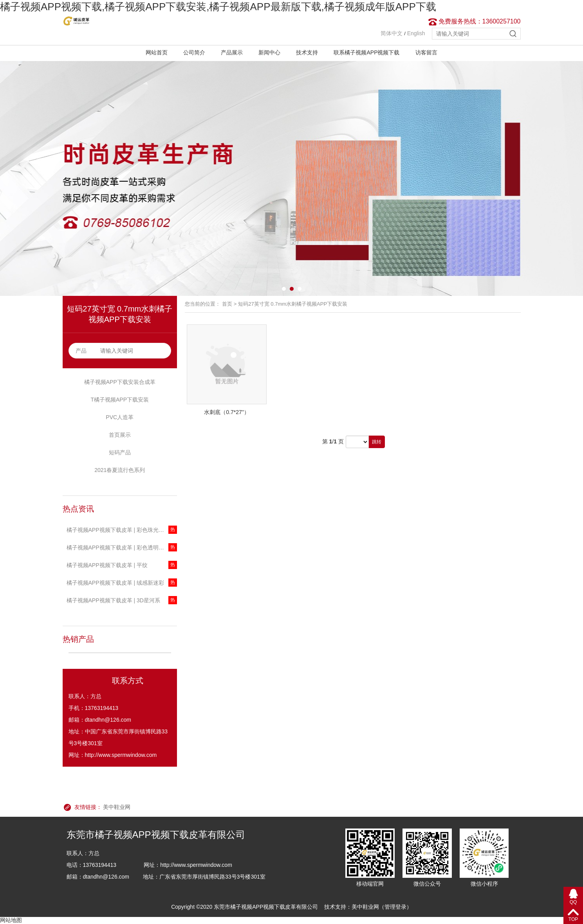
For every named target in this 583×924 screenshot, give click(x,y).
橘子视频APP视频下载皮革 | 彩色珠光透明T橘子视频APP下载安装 (122, 530)
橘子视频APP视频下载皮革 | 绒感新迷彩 (115, 583)
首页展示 (120, 435)
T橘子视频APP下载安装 (120, 400)
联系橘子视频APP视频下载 (366, 52)
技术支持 (307, 52)
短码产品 (120, 452)
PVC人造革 (120, 417)
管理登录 (395, 907)
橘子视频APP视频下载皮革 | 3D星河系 (113, 600)
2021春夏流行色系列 (120, 470)
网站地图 (11, 920)
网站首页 (157, 52)
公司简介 (194, 52)
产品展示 (232, 52)
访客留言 (426, 52)
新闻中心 (269, 52)
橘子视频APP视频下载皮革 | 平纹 (107, 565)
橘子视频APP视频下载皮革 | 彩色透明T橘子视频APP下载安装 (122, 548)
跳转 (377, 442)
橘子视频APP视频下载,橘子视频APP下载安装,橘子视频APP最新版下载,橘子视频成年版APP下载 (218, 7)
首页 (227, 304)
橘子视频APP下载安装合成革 (120, 382)
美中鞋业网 (117, 807)
